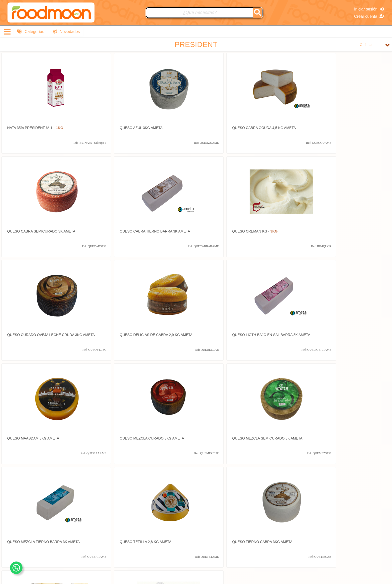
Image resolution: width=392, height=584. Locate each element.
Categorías (31, 32)
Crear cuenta (369, 16)
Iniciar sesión (369, 9)
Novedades (66, 32)
